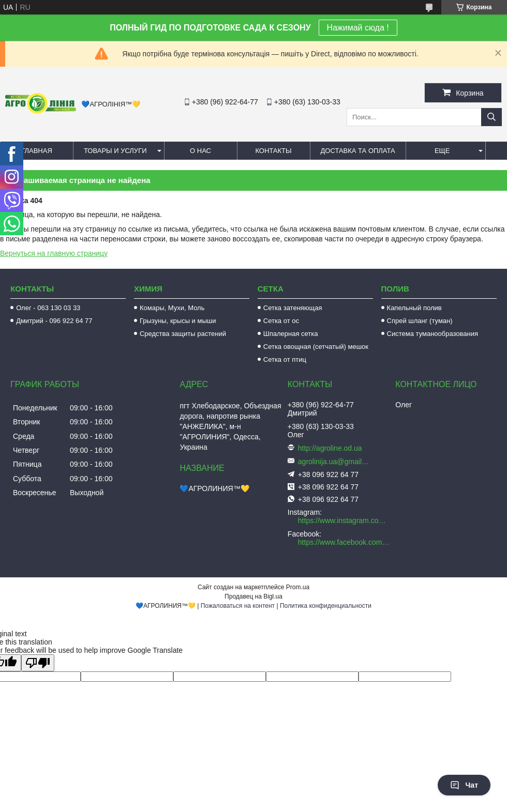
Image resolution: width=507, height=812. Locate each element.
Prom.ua (298, 587)
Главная (37, 151)
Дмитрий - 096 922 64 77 (54, 321)
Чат (464, 785)
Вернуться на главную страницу (54, 253)
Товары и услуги (115, 151)
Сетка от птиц (285, 359)
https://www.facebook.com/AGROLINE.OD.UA (344, 542)
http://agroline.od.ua (330, 448)
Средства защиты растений (183, 334)
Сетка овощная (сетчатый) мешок (316, 347)
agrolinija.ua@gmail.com (334, 462)
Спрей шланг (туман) (420, 321)
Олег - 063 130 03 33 (48, 308)
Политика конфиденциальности (326, 606)
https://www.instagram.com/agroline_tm (344, 520)
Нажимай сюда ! (358, 28)
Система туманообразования (433, 334)
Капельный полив (414, 308)
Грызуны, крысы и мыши (178, 321)
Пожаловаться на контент (238, 606)
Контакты (273, 151)
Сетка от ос (281, 321)
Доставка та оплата (358, 151)
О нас (200, 151)
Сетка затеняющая (293, 308)
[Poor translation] (38, 663)
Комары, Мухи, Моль (172, 308)
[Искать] (491, 117)
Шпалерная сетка (291, 334)
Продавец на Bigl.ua (253, 596)
